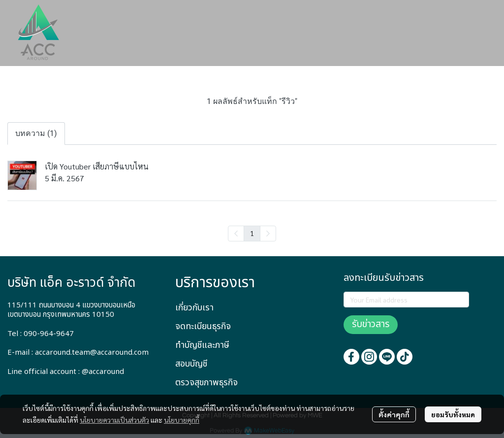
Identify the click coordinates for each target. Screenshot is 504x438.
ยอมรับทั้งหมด (453, 414)
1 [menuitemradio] (252, 233)
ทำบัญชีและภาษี (202, 345)
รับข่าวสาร (371, 324)
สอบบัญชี (191, 364)
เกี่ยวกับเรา (194, 308)
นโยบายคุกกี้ (182, 420)
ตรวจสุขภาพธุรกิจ (206, 383)
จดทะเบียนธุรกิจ (203, 326)
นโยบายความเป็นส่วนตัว (114, 420)
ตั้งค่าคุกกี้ (394, 414)
